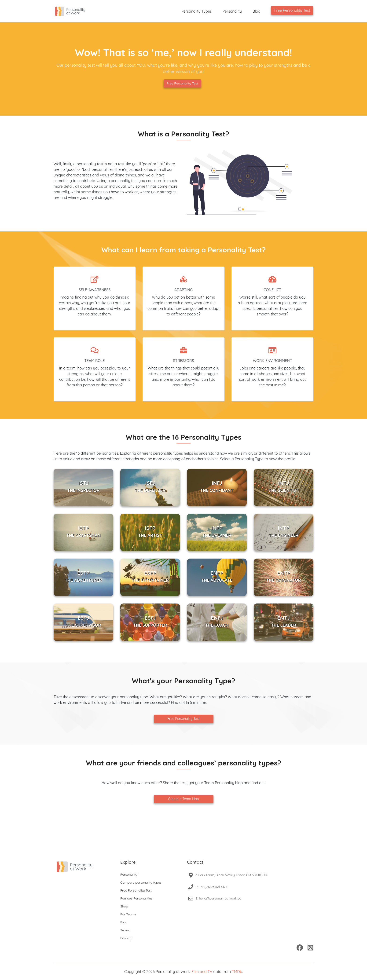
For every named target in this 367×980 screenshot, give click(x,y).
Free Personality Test (292, 10)
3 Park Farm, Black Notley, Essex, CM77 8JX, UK (231, 875)
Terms (125, 930)
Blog (257, 11)
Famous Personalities (136, 898)
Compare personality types (141, 882)
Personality (232, 11)
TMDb (237, 972)
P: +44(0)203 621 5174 (211, 887)
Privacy (126, 938)
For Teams (128, 914)
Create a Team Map (183, 799)
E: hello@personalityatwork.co (218, 898)
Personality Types (196, 11)
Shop (124, 906)
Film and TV (202, 972)
